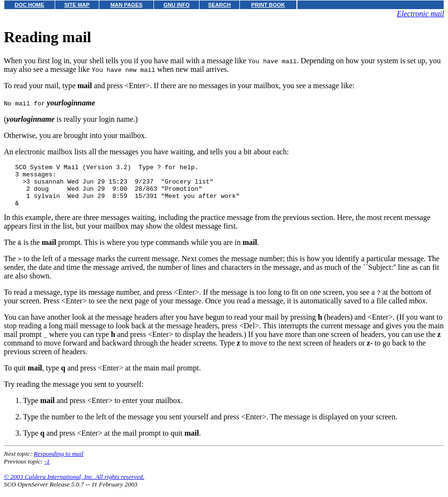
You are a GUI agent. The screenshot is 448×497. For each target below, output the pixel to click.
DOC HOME (30, 5)
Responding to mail (59, 462)
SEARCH (219, 5)
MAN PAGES (126, 5)
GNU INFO (177, 5)
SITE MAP (77, 5)
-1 (47, 470)
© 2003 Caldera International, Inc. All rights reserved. (74, 485)
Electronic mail (421, 14)
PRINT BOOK (268, 5)
